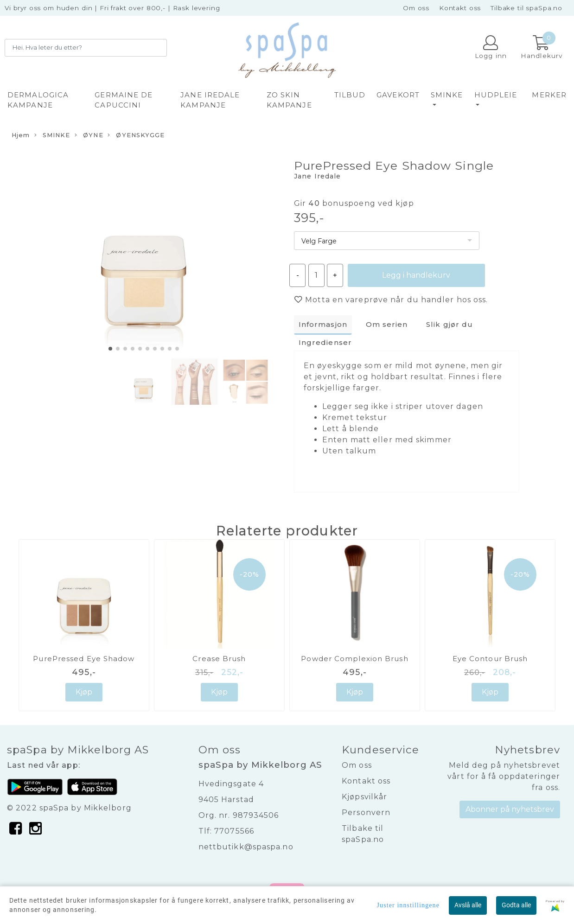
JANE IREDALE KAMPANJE (210, 100)
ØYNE (89, 135)
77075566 (234, 831)
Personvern (366, 812)
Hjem (21, 135)
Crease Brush (219, 659)
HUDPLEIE (496, 95)
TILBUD (350, 95)
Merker (549, 95)
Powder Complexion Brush (354, 659)
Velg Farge (319, 241)
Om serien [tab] (387, 324)
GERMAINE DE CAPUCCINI (124, 100)
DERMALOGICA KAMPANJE (38, 100)
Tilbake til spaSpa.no (526, 8)
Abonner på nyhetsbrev (510, 809)
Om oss (416, 8)
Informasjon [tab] (323, 324)
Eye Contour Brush (490, 659)
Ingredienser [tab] (325, 342)
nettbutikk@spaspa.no (246, 847)
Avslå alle (468, 905)
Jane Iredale (317, 176)
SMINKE (447, 95)
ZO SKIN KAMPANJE (289, 100)
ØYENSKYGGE (136, 135)
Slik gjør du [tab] (450, 324)
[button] (110, 349)
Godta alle (516, 905)
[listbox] (387, 241)
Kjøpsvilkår (364, 797)
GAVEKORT (398, 95)
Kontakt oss (460, 8)
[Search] (86, 48)
